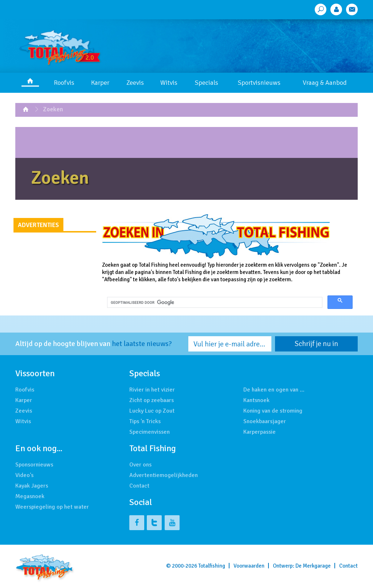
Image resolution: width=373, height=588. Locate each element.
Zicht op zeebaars (152, 400)
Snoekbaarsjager (265, 421)
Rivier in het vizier (152, 390)
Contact (139, 486)
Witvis (169, 83)
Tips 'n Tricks (145, 421)
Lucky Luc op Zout (152, 411)
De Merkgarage (313, 566)
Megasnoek (30, 496)
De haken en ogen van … (274, 390)
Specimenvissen (150, 432)
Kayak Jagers (32, 486)
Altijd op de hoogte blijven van (94, 344)
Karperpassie (260, 432)
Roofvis (64, 83)
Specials (207, 83)
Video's (24, 475)
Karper (100, 83)
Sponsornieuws (34, 465)
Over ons (140, 465)
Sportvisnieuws (259, 83)
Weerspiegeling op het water (52, 507)
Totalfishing (212, 566)
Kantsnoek (256, 400)
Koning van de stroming (273, 411)
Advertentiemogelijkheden (164, 475)
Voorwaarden (249, 566)
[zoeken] (214, 303)
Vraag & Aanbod (325, 83)
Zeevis (135, 83)
